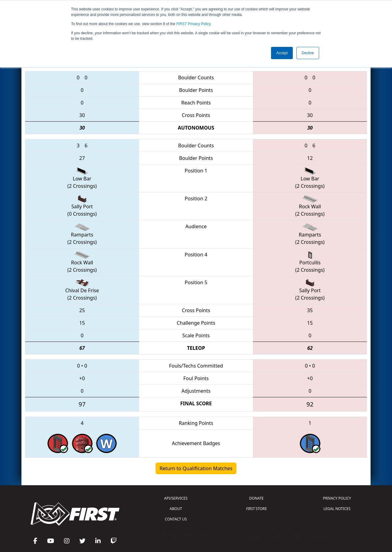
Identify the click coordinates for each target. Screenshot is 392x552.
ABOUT (176, 509)
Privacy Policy (194, 24)
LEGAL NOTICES (337, 509)
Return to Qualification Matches (196, 468)
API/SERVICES (176, 498)
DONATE (256, 498)
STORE (256, 509)
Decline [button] (308, 53)
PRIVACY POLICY (337, 498)
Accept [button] (282, 53)
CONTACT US (176, 519)
